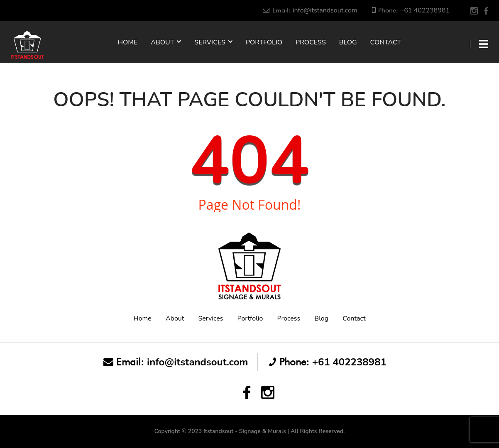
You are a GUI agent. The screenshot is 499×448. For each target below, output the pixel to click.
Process (311, 42)
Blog (348, 42)
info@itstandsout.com (325, 10)
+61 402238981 (425, 10)
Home (128, 42)
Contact (386, 42)
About (162, 42)
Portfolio (264, 42)
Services (210, 42)
